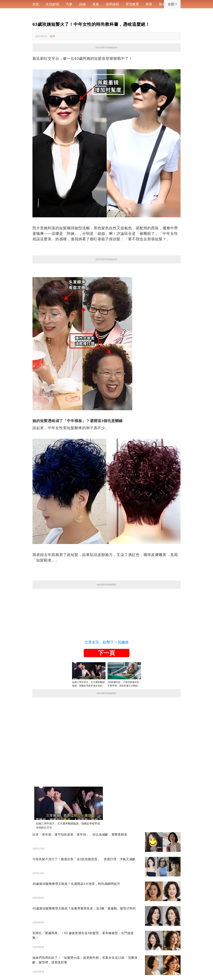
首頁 (36, 4)
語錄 (82, 4)
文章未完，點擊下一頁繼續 (106, 642)
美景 (149, 4)
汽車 (69, 4)
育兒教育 (132, 4)
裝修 (162, 4)
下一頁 (106, 653)
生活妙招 (52, 4)
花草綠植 (112, 4)
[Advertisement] (106, 612)
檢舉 (52, 36)
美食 (96, 4)
